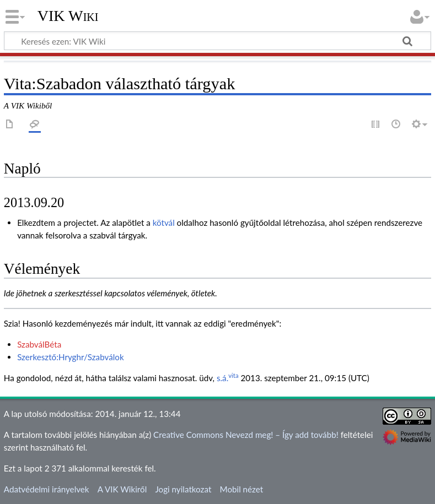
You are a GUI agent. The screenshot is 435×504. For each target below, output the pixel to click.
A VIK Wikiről (122, 489)
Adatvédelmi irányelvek (47, 489)
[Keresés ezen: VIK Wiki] (218, 41)
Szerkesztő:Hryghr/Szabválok (70, 357)
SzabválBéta (39, 344)
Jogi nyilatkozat (183, 489)
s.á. (222, 378)
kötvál (164, 223)
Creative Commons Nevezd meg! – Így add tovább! (246, 435)
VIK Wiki (68, 16)
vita (233, 375)
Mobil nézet (242, 489)
